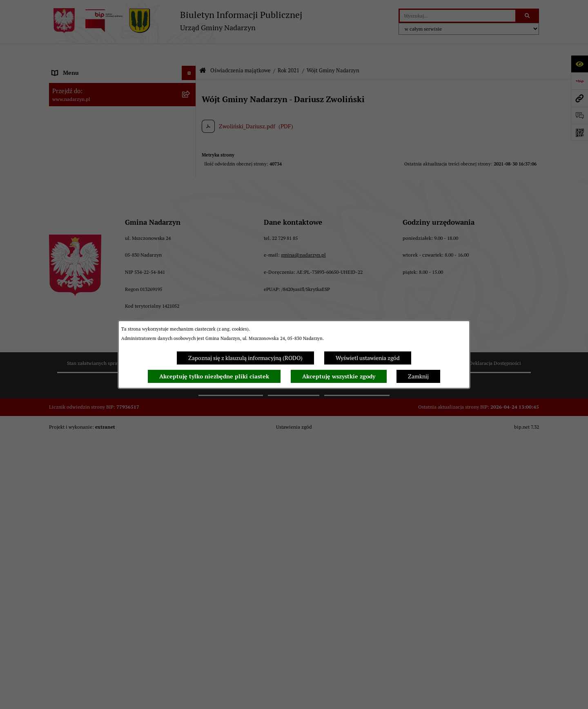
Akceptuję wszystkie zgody (339, 376)
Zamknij (418, 376)
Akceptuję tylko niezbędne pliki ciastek (214, 376)
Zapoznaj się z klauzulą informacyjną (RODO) (245, 358)
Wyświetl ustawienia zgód (368, 358)
